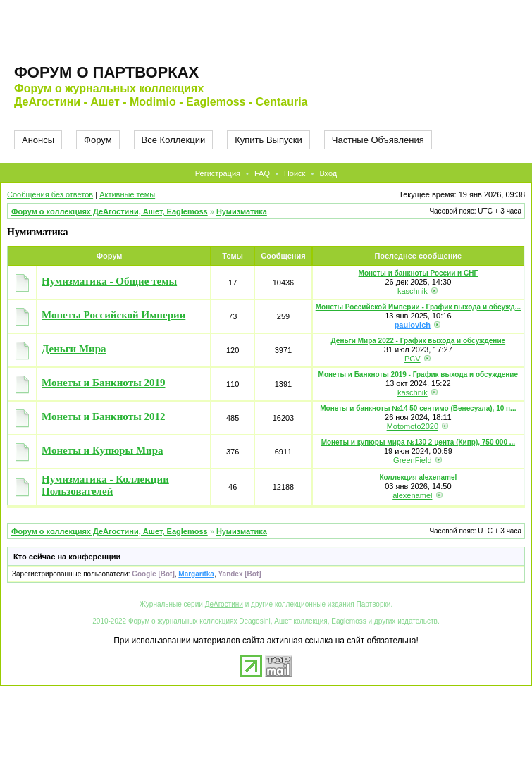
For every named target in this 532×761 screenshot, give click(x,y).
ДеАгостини (224, 604)
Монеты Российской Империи (113, 315)
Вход (328, 173)
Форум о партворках (106, 72)
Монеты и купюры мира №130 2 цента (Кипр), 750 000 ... (418, 442)
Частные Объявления (378, 140)
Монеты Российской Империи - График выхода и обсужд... (418, 307)
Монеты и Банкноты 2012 (103, 416)
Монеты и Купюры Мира (103, 450)
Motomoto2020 (413, 426)
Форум (98, 140)
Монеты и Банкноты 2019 (103, 383)
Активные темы (127, 194)
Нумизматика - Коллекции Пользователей (105, 485)
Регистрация (218, 173)
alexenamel (412, 495)
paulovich (413, 325)
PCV (413, 359)
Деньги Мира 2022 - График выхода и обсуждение (419, 341)
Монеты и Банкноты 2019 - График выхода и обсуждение (418, 375)
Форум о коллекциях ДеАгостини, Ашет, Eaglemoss (110, 211)
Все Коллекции (174, 140)
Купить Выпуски (268, 140)
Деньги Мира (74, 349)
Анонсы (38, 140)
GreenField (412, 460)
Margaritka (196, 574)
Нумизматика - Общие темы (109, 281)
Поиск (295, 173)
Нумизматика (242, 211)
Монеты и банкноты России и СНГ (419, 273)
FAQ (262, 173)
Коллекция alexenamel (418, 477)
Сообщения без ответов (50, 194)
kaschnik (413, 291)
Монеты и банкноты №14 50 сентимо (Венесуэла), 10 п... (418, 408)
